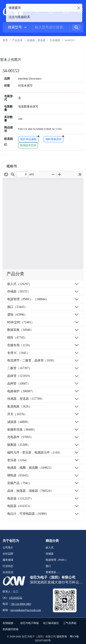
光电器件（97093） (20, 437)
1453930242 (16, 598)
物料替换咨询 (55, 138)
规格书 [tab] (12, 166)
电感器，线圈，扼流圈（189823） (30, 468)
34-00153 (69, 40)
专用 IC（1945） (18, 353)
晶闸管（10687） (19, 384)
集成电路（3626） (20, 406)
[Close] (79, 8)
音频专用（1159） (19, 345)
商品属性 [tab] (31, 166)
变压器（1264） (18, 460)
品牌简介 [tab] (53, 166)
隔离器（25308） (19, 445)
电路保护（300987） (21, 391)
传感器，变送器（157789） (26, 399)
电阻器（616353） (20, 506)
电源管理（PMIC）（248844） (28, 299)
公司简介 (8, 548)
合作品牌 (8, 554)
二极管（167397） (20, 368)
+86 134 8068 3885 (21, 604)
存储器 (50, 554)
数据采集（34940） (20, 330)
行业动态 (8, 566)
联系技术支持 (28, 145)
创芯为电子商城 (29, 623)
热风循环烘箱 (11, 629)
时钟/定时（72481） (21, 322)
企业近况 (8, 572)
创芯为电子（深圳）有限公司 (39, 637)
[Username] (51, 27)
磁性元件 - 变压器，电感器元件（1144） (35, 452)
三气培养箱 (70, 623)
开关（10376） (17, 414)
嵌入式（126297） (20, 284)
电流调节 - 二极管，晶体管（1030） (32, 360)
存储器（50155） (19, 291)
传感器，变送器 (36, 40)
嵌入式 (50, 548)
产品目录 (17, 40)
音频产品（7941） (20, 483)
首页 (5, 40)
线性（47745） (17, 338)
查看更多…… (54, 572)
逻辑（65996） (17, 315)
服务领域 (8, 560)
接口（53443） (17, 307)
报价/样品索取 (29, 138)
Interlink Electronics (30, 79)
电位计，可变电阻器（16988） (28, 514)
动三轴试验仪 (51, 623)
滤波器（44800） (19, 422)
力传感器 (55, 40)
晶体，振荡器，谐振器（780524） (30, 491)
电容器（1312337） (20, 499)
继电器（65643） (19, 475)
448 (20, 119)
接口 (48, 566)
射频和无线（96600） (22, 430)
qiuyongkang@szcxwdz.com (26, 610)
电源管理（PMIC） (57, 560)
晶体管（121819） (20, 376)
